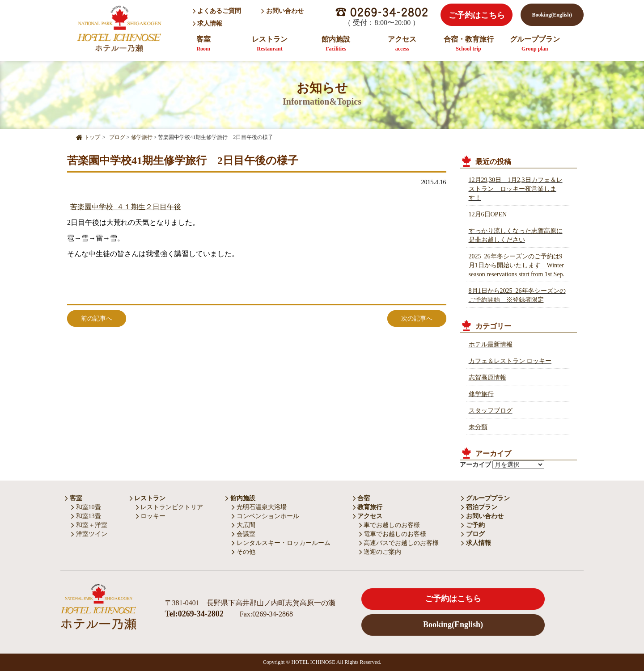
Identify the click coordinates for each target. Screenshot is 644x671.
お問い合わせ (282, 11)
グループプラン (535, 44)
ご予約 (473, 525)
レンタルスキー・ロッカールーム (281, 543)
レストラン (270, 44)
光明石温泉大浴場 (259, 507)
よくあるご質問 (217, 11)
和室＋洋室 (89, 525)
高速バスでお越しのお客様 (399, 543)
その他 (244, 552)
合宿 (362, 498)
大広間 (244, 525)
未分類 (478, 427)
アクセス (402, 44)
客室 (203, 44)
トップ (88, 137)
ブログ (473, 534)
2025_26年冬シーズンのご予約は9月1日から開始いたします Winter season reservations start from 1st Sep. (517, 265)
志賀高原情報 (487, 378)
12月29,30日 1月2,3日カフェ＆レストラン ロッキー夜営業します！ (516, 189)
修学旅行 (481, 394)
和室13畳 (86, 516)
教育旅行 (368, 507)
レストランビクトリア (170, 507)
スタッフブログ (491, 411)
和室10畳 (86, 507)
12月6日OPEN (488, 214)
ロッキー (151, 516)
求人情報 (208, 23)
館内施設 (336, 44)
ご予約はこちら (477, 15)
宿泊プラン (479, 507)
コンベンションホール (265, 516)
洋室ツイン (89, 534)
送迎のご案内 (380, 552)
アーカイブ (475, 465)
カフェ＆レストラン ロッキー (510, 361)
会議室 (244, 534)
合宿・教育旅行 (469, 44)
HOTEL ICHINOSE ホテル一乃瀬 (119, 28)
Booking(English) (552, 15)
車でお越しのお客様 (390, 525)
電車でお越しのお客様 (393, 534)
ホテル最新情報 (491, 344)
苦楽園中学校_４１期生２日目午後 (126, 207)
